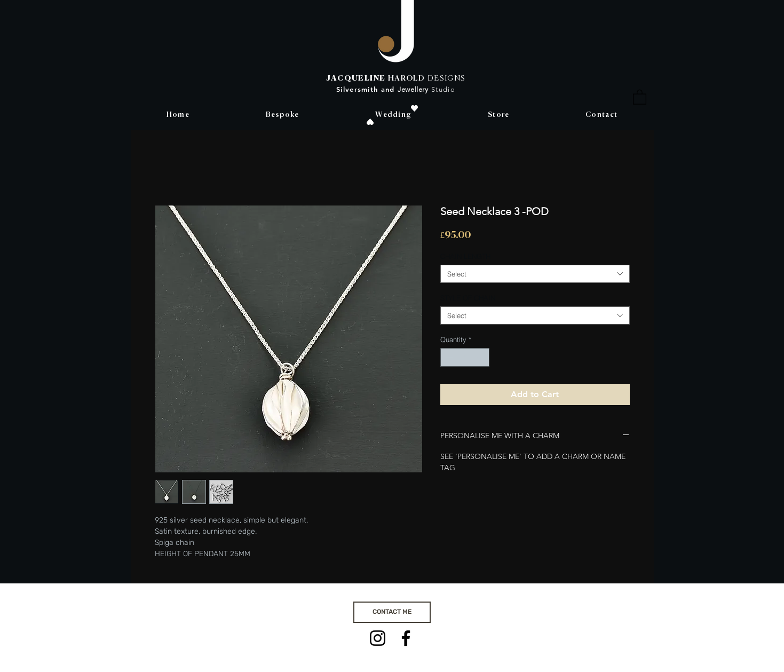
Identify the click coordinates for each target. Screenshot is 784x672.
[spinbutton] (465, 358)
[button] (640, 97)
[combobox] (535, 274)
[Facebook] (406, 638)
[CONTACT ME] (392, 612)
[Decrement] (448, 358)
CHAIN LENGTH (465, 256)
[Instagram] (378, 638)
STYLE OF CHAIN (468, 298)
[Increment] (481, 358)
